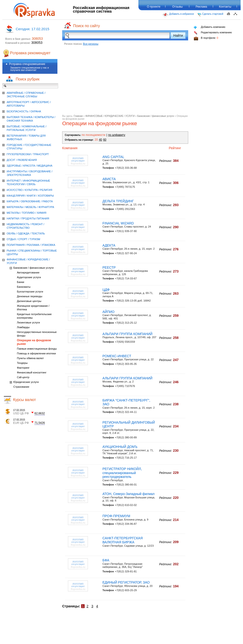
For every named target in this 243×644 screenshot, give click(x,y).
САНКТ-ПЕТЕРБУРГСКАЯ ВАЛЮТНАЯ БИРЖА (123, 540)
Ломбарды (23, 327)
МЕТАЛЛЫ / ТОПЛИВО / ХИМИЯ (27, 213)
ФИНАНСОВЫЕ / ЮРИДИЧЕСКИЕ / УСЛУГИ (110, 116)
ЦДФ (106, 290)
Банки (20, 282)
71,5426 (40, 423)
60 (105, 140)
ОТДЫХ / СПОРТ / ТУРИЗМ (23, 239)
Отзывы (177, 7)
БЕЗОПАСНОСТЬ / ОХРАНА (24, 111)
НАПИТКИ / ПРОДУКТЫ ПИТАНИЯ (28, 218)
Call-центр (23, 377)
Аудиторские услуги (29, 277)
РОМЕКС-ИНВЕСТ (117, 356)
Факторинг (23, 368)
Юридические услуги (26, 382)
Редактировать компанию (213, 33)
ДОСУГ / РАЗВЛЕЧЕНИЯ (22, 160)
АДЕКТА (109, 245)
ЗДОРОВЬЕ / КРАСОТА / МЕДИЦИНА (30, 166)
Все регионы (91, 44)
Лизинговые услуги (28, 322)
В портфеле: (206, 38)
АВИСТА (109, 179)
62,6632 (40, 413)
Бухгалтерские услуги (30, 292)
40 (100, 140)
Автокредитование (28, 272)
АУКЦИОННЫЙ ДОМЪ (120, 447)
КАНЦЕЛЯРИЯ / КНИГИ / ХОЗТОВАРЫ (30, 196)
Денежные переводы (30, 296)
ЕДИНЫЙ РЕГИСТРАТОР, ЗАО (126, 582)
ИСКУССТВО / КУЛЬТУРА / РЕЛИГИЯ (29, 190)
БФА (106, 560)
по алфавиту (117, 135)
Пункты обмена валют (30, 358)
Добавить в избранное (178, 15)
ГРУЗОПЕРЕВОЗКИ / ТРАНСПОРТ (28, 154)
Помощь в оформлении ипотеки (36, 353)
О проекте (154, 7)
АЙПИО (108, 312)
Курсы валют (25, 400)
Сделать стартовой (210, 15)
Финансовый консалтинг (32, 372)
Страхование (21, 387)
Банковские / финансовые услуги (156, 116)
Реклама (201, 7)
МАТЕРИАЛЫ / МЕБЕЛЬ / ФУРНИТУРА (30, 207)
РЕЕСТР (109, 268)
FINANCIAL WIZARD (118, 223)
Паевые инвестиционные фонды (37, 349)
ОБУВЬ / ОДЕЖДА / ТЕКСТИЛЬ (26, 233)
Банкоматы (24, 287)
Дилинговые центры (29, 301)
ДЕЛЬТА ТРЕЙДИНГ (118, 201)
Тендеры (22, 363)
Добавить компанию (210, 27)
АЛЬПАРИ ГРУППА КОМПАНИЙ (127, 334)
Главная (78, 116)
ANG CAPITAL (113, 157)
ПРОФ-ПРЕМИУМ (116, 516)
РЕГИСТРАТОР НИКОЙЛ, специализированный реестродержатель (122, 473)
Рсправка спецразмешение (27, 64)
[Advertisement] (125, 81)
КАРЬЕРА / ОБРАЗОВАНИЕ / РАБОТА (30, 201)
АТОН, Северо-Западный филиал (129, 494)
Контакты (225, 7)
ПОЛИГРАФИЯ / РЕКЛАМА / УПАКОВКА (31, 245)
